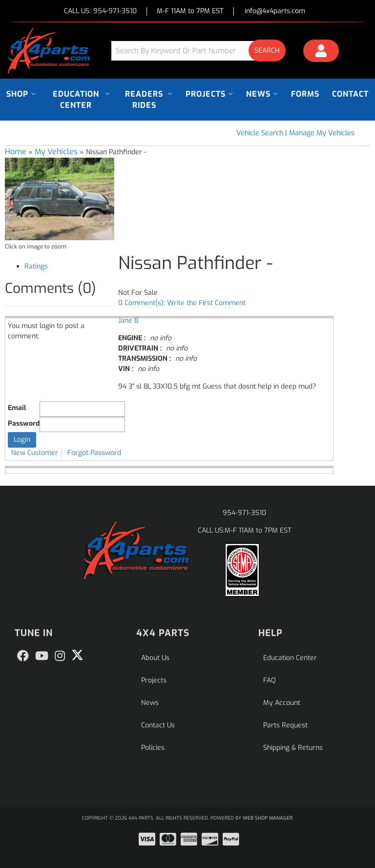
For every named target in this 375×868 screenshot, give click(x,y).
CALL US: (100, 11)
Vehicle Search (260, 133)
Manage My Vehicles (322, 133)
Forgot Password (94, 453)
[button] (202, 51)
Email (17, 408)
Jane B (128, 320)
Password (24, 424)
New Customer (35, 453)
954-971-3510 (244, 513)
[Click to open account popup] (321, 52)
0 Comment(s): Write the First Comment (182, 303)
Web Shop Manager (268, 818)
